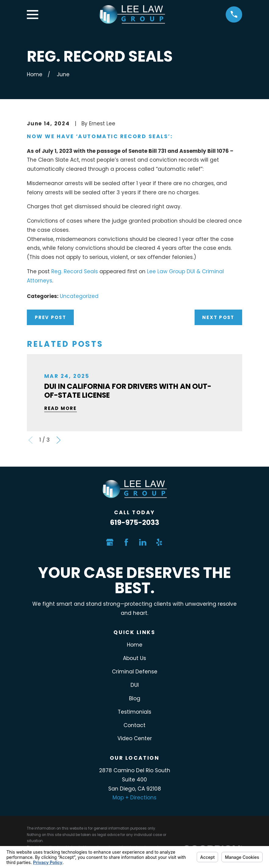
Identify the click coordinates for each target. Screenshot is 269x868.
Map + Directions (134, 798)
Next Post (218, 317)
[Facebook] (126, 542)
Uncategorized (79, 296)
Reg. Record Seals (75, 271)
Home (135, 645)
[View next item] (59, 440)
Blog (135, 698)
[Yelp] (159, 542)
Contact (134, 725)
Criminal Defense (135, 672)
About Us (134, 658)
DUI (135, 685)
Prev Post (50, 317)
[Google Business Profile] (110, 542)
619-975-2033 (135, 522)
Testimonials (134, 712)
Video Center (135, 738)
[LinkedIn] (143, 542)
